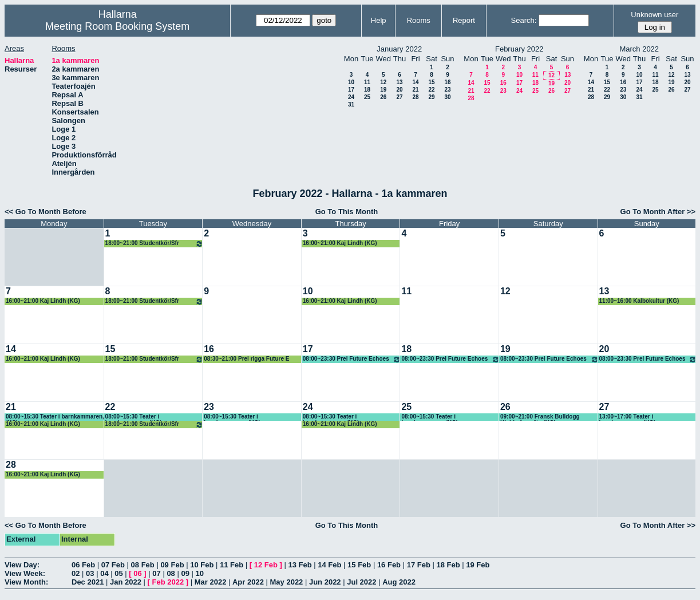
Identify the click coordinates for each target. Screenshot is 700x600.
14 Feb (329, 565)
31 (351, 104)
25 (367, 97)
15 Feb (359, 565)
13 (399, 82)
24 (351, 97)
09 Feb (172, 565)
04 (104, 573)
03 (90, 573)
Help (379, 20)
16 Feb (389, 565)
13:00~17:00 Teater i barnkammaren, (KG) (628, 417)
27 (399, 97)
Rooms (419, 20)
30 (447, 97)
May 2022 (287, 582)
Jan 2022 (126, 582)
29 (431, 97)
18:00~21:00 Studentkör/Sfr (155, 244)
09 (185, 573)
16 (447, 82)
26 (383, 97)
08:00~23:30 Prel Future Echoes (352, 359)
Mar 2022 (211, 582)
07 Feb (113, 565)
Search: (524, 20)
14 (415, 82)
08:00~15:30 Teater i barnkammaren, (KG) (55, 417)
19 (383, 90)
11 (367, 82)
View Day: (22, 565)
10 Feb (202, 565)
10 (351, 82)
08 (171, 573)
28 (415, 97)
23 (447, 90)
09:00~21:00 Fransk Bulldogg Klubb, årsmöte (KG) (540, 417)
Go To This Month (347, 212)
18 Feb (448, 565)
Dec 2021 (88, 582)
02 (76, 573)
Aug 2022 (399, 582)
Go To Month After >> (658, 212)
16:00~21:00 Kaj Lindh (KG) (340, 243)
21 (415, 90)
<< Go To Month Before (46, 212)
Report (464, 20)
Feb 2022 (168, 582)
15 (431, 82)
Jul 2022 (361, 582)
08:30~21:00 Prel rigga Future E (246, 359)
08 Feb (143, 565)
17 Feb (419, 565)
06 (137, 573)
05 (118, 573)
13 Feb (300, 565)
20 (399, 90)
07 (156, 573)
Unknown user (654, 15)
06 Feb (83, 565)
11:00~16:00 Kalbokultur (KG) (639, 301)
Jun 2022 (325, 582)
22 (431, 90)
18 (367, 90)
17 (351, 90)
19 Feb (478, 565)
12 (383, 82)
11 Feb (232, 565)
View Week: (25, 573)
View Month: (26, 582)
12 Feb (266, 565)
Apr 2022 (248, 582)
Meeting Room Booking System (117, 26)
